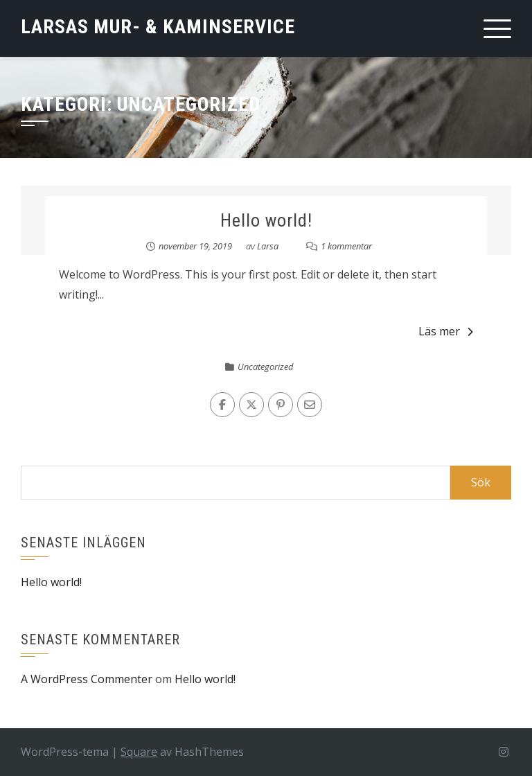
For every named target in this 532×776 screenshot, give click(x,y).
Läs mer (446, 331)
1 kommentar (346, 246)
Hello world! (266, 220)
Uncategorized (265, 367)
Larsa (268, 246)
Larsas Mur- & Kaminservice (158, 27)
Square (139, 752)
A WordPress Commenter (87, 679)
